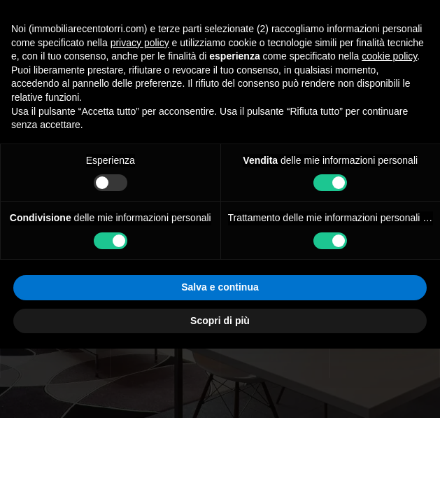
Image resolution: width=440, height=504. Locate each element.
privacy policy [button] (140, 197)
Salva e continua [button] (220, 442)
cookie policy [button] (389, 211)
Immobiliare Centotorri (78, 98)
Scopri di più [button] (220, 475)
